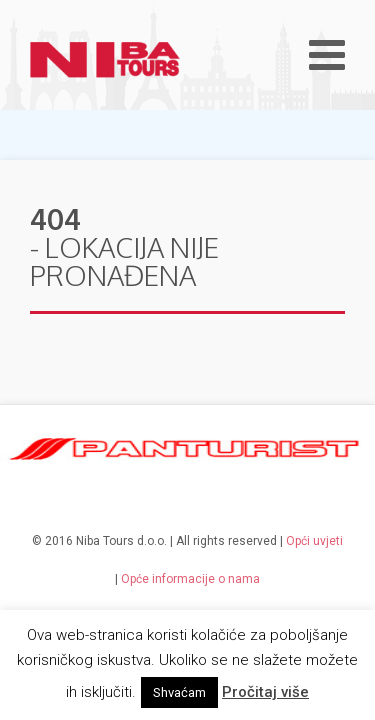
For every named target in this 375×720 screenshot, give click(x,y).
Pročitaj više (265, 692)
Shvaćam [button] (179, 692)
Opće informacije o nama (190, 579)
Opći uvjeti (314, 541)
